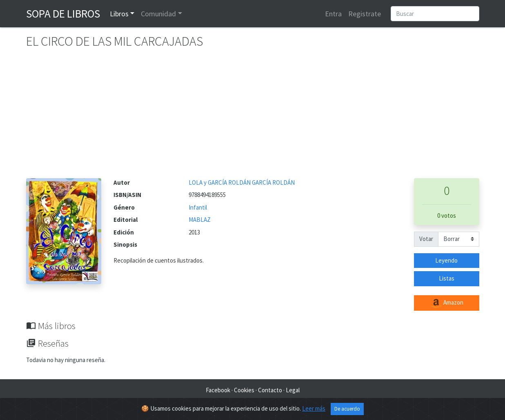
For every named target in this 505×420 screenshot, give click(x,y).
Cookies (244, 390)
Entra (333, 14)
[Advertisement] (253, 117)
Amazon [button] (447, 303)
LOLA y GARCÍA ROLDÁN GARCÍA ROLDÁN (242, 182)
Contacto (270, 390)
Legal (293, 390)
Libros (119, 14)
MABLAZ (200, 220)
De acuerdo (347, 409)
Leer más (314, 408)
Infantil (198, 207)
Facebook (218, 390)
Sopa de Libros (63, 13)
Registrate (365, 14)
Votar (426, 239)
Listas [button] (447, 278)
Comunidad (158, 14)
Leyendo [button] (446, 260)
